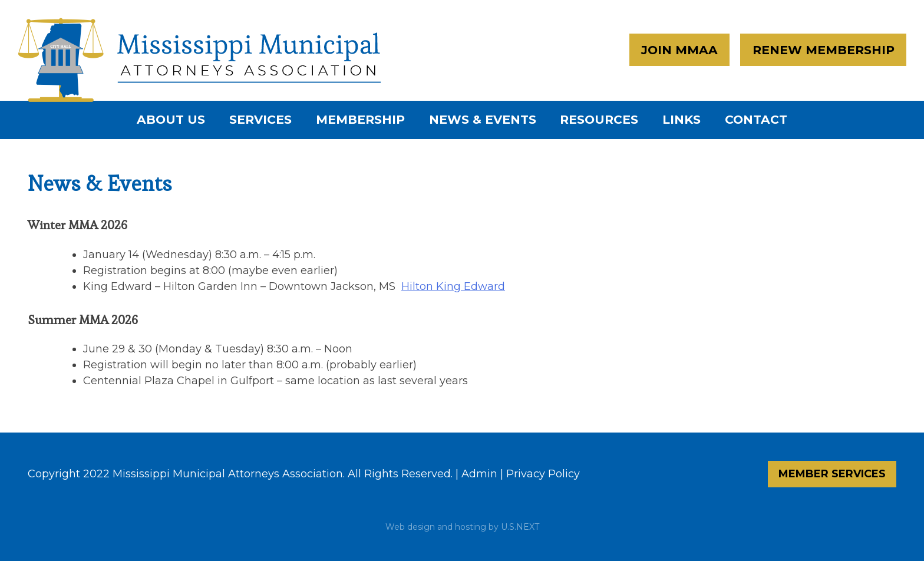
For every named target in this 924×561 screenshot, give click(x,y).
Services (260, 119)
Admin (479, 474)
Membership (360, 119)
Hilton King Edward (453, 286)
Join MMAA (679, 50)
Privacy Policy (543, 474)
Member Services (832, 474)
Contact (756, 119)
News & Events (483, 119)
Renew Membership (824, 50)
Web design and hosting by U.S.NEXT (462, 527)
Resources (599, 119)
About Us (171, 119)
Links (682, 119)
